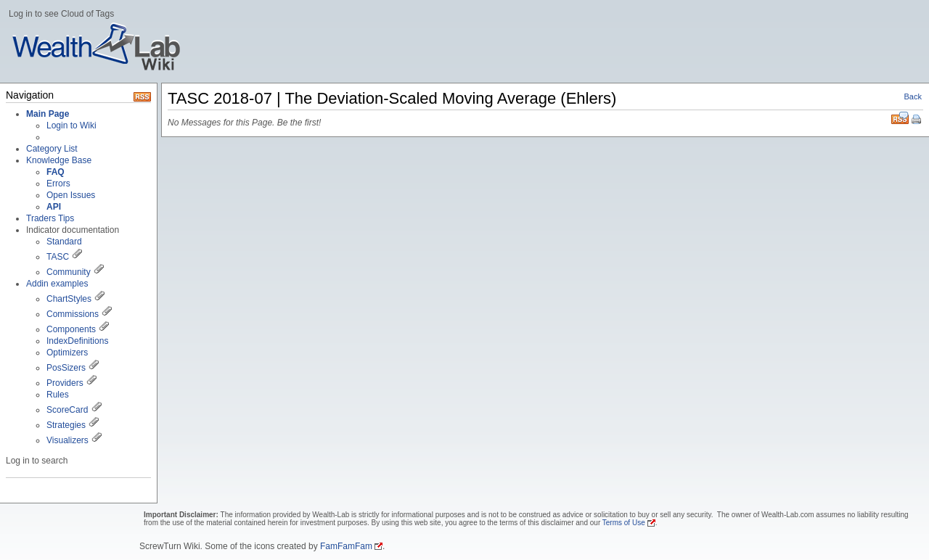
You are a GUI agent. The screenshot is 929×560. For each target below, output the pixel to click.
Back (913, 96)
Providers (65, 383)
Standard (64, 242)
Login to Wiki (71, 125)
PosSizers (66, 368)
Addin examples (57, 284)
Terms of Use (624, 523)
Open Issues (71, 195)
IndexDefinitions (77, 341)
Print (917, 120)
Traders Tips (50, 218)
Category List (52, 149)
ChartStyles (69, 299)
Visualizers (67, 440)
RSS (900, 118)
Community (69, 272)
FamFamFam (346, 546)
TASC (58, 257)
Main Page (48, 114)
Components (71, 329)
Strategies (66, 425)
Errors (58, 184)
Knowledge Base (59, 160)
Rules (58, 395)
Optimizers (67, 353)
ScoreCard (67, 410)
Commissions (73, 314)
